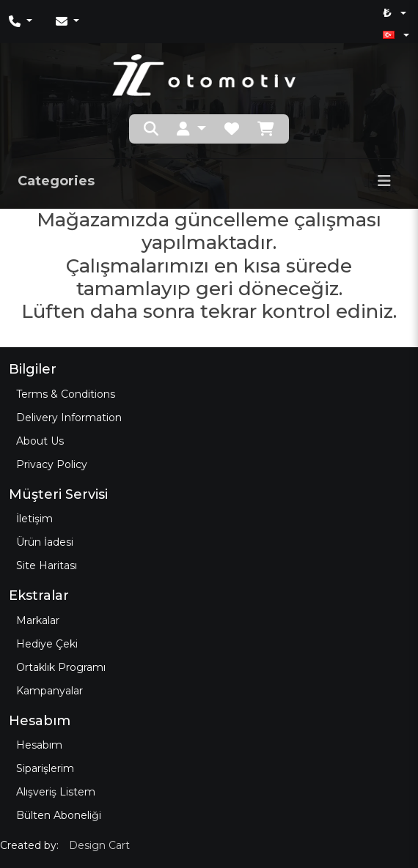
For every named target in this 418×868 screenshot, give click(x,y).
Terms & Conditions (66, 394)
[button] (191, 129)
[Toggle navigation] (384, 181)
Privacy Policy (52, 464)
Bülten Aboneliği (59, 815)
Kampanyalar (49, 691)
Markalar (38, 620)
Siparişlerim (45, 768)
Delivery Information (69, 418)
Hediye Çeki (47, 644)
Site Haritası (47, 565)
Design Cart (99, 845)
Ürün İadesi (45, 542)
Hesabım (39, 745)
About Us (40, 441)
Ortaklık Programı (61, 667)
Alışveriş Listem (56, 792)
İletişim (34, 519)
